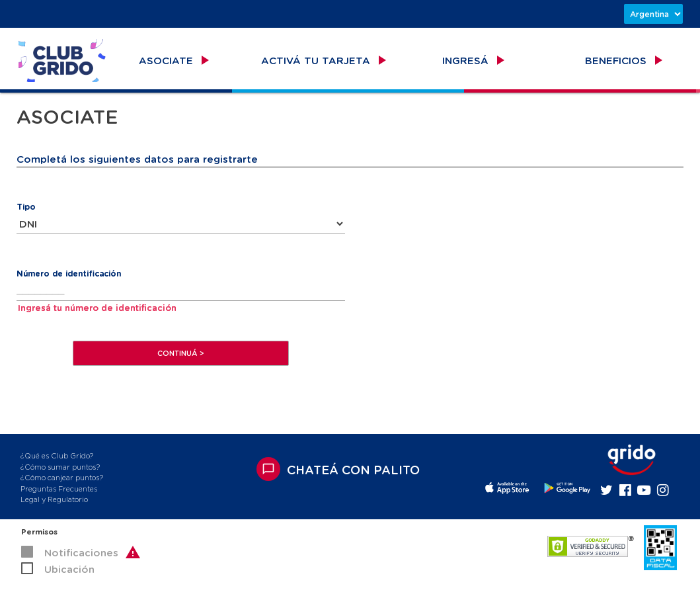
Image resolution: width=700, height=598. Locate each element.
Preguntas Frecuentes (59, 489)
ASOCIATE (175, 60)
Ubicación (69, 569)
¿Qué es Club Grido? (57, 455)
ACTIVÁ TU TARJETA (325, 60)
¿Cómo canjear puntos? (62, 477)
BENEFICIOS (625, 60)
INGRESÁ (475, 60)
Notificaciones (81, 552)
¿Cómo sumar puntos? (60, 467)
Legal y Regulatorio (54, 499)
